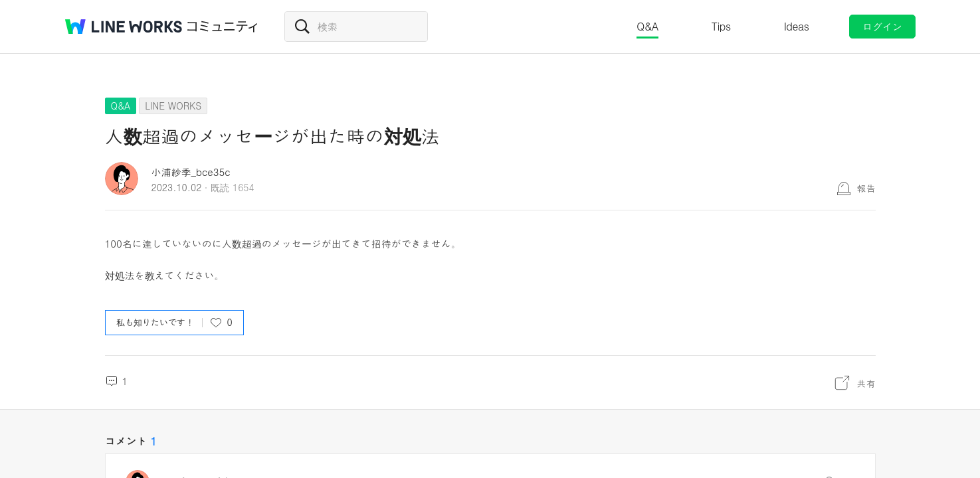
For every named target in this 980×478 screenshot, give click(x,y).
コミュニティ (223, 27)
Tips (721, 26)
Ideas (797, 26)
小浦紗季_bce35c (191, 172)
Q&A (647, 26)
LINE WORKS (173, 106)
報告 (866, 188)
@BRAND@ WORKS (124, 27)
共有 (866, 383)
